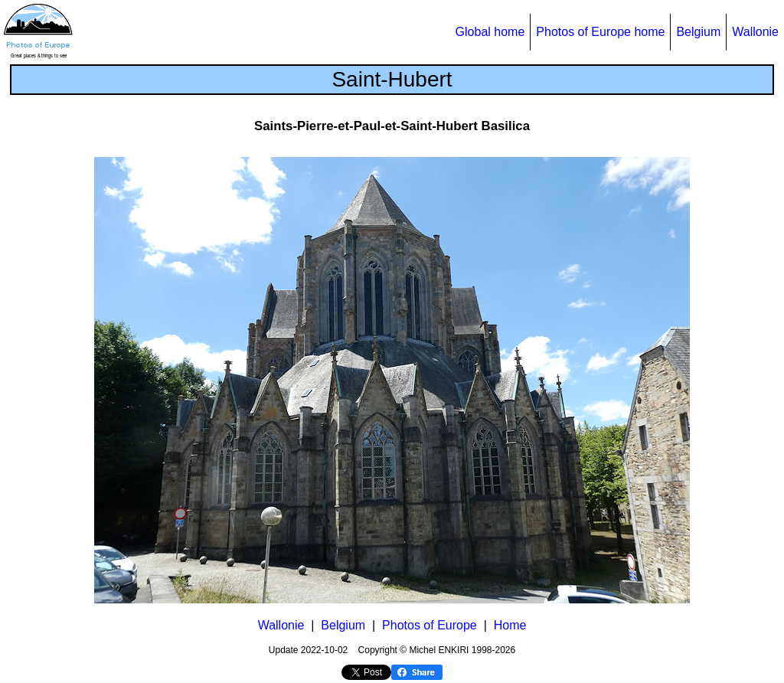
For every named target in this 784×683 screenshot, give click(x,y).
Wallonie (755, 32)
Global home (490, 32)
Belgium (698, 32)
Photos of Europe (430, 625)
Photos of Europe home (600, 32)
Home (510, 625)
